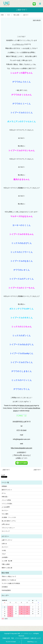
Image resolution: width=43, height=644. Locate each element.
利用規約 (4, 486)
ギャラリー (5, 510)
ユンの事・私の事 (7, 561)
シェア (3, 475)
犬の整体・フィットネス (9, 517)
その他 (4, 550)
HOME (2, 15)
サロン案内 (5, 514)
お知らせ (4, 544)
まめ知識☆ (5, 557)
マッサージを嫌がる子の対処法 (11, 583)
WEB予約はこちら (32, 642)
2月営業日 (5, 587)
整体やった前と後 (7, 568)
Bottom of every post (26, 406)
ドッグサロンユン (18, 44)
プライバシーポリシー (8, 528)
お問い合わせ (6, 524)
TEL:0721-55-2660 (11, 642)
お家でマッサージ (7, 540)
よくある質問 (6, 507)
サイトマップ (6, 531)
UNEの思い (5, 497)
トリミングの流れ (7, 504)
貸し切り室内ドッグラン (9, 521)
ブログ (8, 15)
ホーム (4, 493)
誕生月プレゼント (7, 490)
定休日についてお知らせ (9, 580)
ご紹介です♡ (6, 470)
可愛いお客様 (16, 15)
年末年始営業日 (6, 590)
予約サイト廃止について (9, 576)
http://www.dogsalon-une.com (21, 448)
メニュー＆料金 (6, 500)
